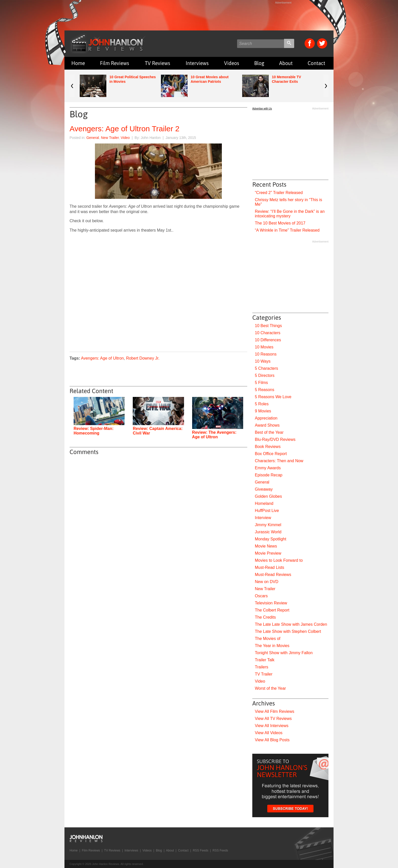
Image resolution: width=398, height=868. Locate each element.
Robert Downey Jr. (143, 358)
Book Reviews (268, 447)
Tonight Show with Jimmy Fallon (284, 653)
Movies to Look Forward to (279, 560)
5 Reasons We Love (273, 397)
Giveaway (264, 489)
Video (125, 138)
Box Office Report (271, 454)
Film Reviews (115, 63)
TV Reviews (158, 63)
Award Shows (267, 425)
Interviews (197, 63)
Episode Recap (269, 475)
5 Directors (265, 375)
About (286, 63)
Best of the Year (269, 432)
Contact (316, 63)
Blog (259, 63)
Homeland (264, 503)
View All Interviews (272, 726)
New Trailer (110, 138)
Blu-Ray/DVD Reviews (275, 439)
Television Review (271, 603)
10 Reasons (266, 354)
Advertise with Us (262, 109)
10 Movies (264, 347)
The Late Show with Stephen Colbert (288, 631)
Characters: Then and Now (279, 461)
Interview (263, 518)
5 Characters (267, 368)
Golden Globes (268, 496)
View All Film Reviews (275, 711)
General (93, 138)
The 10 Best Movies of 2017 (280, 223)
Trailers (262, 667)
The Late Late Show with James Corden (291, 624)
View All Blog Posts (272, 740)
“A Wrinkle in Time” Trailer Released (287, 230)
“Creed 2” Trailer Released (279, 193)
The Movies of (268, 639)
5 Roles (262, 404)
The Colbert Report (272, 610)
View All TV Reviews (273, 719)
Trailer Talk (265, 660)
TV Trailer (264, 674)
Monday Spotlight (271, 539)
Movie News (266, 546)
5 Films (261, 383)
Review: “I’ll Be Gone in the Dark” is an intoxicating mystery (290, 214)
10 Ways (263, 361)
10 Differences (268, 340)
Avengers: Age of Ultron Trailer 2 (125, 129)
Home (78, 63)
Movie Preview (268, 553)
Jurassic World (268, 532)
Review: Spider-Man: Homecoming (94, 431)
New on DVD (267, 582)
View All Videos (269, 733)
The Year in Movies (272, 646)
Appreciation (266, 418)
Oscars (261, 596)
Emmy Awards (268, 468)
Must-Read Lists (270, 567)
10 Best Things (268, 326)
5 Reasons (265, 390)
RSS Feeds (200, 850)
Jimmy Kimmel (268, 525)
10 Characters (268, 333)
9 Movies (263, 411)
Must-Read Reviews (273, 575)
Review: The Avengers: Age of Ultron (214, 435)
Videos (232, 63)
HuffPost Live (267, 511)
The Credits (265, 617)
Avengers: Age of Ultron (102, 358)
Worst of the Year (270, 688)
